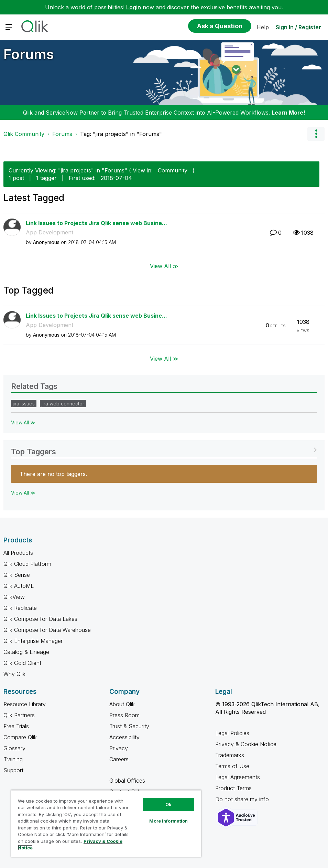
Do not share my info (243, 799)
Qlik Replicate (20, 608)
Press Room (124, 715)
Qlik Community (24, 134)
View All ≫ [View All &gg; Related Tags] (23, 422)
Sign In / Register (298, 27)
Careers (119, 759)
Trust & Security (129, 726)
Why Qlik (14, 674)
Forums (29, 54)
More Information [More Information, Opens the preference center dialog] (168, 821)
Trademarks (230, 755)
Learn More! (288, 113)
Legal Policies (232, 733)
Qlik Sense (17, 575)
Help (263, 27)
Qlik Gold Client (22, 663)
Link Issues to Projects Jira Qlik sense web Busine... (96, 223)
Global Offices (127, 781)
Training (13, 759)
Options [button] (316, 134)
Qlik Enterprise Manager (33, 641)
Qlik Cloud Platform (27, 564)
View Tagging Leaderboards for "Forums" (164, 449)
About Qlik (122, 704)
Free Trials (16, 726)
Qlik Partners (19, 715)
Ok (168, 804)
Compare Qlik (20, 737)
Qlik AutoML (19, 586)
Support (13, 770)
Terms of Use (232, 766)
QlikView (14, 597)
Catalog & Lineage (26, 652)
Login (134, 7)
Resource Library (25, 704)
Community (173, 170)
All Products (18, 553)
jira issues (24, 404)
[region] (106, 823)
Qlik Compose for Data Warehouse (47, 630)
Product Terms (233, 788)
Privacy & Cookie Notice (246, 744)
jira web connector (63, 404)
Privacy (119, 748)
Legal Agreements (238, 777)
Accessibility (124, 737)
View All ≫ (164, 266)
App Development (50, 232)
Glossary (14, 748)
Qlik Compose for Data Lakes (40, 619)
